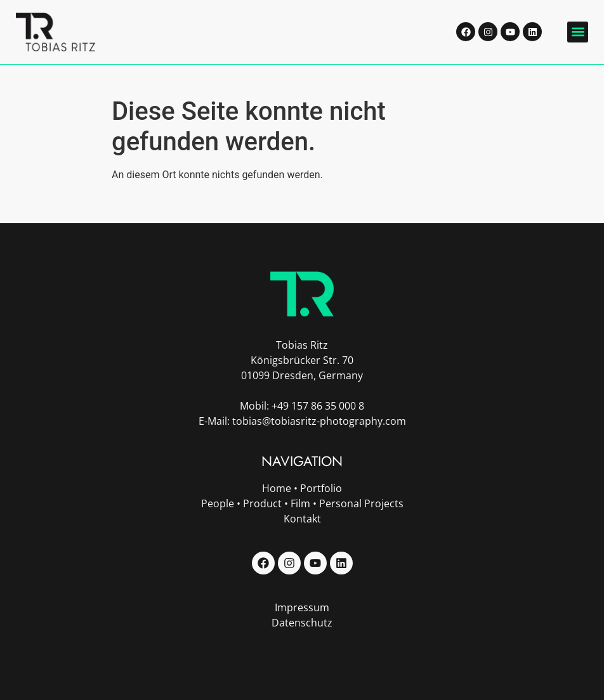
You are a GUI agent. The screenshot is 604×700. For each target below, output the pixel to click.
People (218, 503)
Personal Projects (361, 503)
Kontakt (302, 519)
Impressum (302, 607)
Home (277, 488)
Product (262, 503)
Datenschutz (302, 623)
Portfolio (321, 488)
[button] (578, 32)
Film (300, 503)
